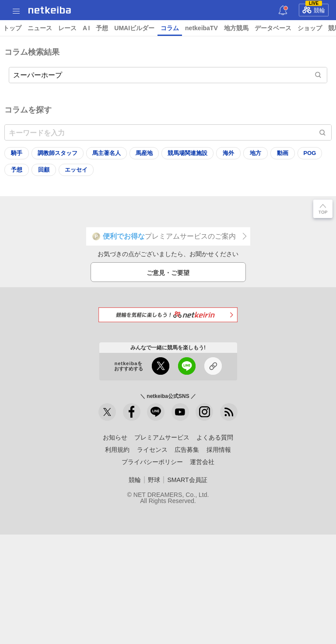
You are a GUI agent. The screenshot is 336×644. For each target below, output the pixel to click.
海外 (228, 153)
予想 (102, 28)
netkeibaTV (201, 28)
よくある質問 (215, 437)
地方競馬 (236, 28)
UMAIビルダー (134, 28)
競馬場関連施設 (187, 153)
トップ (12, 28)
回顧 (44, 170)
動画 (283, 153)
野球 (154, 480)
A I (86, 28)
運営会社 (202, 462)
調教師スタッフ (58, 153)
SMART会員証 (187, 480)
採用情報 (219, 450)
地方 (255, 153)
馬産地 (144, 153)
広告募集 (187, 450)
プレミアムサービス (162, 437)
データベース (273, 28)
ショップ (310, 28)
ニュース (40, 28)
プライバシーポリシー (152, 462)
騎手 (17, 153)
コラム (170, 28)
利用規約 (117, 450)
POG (310, 153)
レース (67, 28)
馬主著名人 (107, 153)
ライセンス (152, 450)
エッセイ (76, 170)
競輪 (314, 9)
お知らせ (115, 437)
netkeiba (50, 10)
